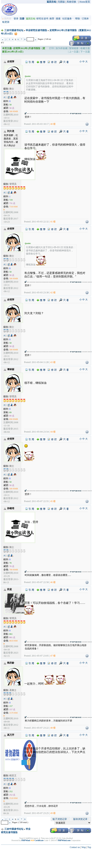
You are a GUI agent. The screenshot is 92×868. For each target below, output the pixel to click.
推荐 (52, 19)
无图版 (61, 2)
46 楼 (53, 582)
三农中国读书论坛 (14, 30)
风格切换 (72, 2)
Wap (84, 847)
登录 (16, 19)
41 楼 (53, 222)
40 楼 (53, 124)
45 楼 (53, 501)
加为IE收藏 (61, 48)
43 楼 (53, 362)
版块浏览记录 (81, 819)
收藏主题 (85, 48)
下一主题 (85, 52)
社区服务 (68, 19)
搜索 (58, 19)
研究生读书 (42, 19)
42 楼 (53, 293)
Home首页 (85, 2)
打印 (52, 48)
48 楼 (53, 728)
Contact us (75, 847)
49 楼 (53, 813)
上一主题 (74, 52)
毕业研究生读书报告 (36, 30)
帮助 (78, 19)
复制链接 (74, 48)
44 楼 (53, 432)
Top (89, 847)
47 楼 (53, 656)
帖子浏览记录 (61, 819)
